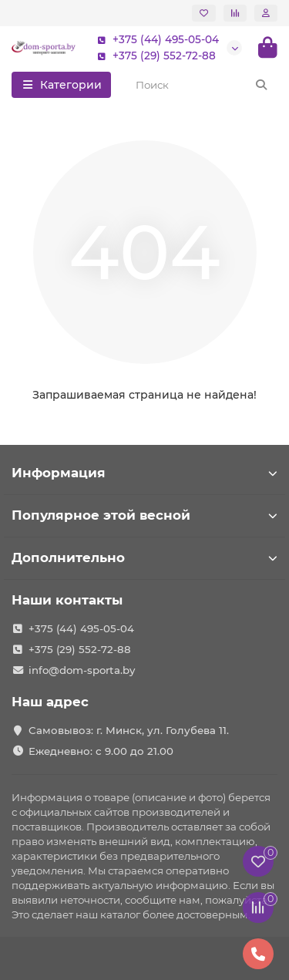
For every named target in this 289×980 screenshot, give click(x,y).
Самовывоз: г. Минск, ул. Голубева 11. (129, 730)
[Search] (202, 85)
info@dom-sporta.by (82, 670)
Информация (144, 473)
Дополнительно (144, 557)
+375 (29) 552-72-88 (153, 56)
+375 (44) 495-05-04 (155, 40)
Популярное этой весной (144, 515)
